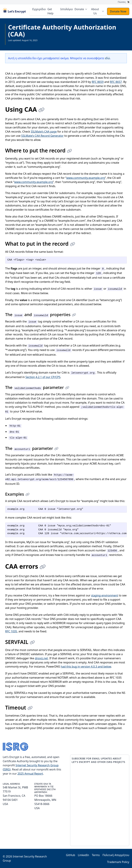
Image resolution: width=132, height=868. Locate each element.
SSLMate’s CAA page (44, 131)
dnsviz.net (41, 658)
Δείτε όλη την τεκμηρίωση (21, 43)
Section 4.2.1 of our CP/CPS (43, 377)
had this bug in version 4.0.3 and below (86, 666)
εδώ (107, 58)
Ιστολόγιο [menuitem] (68, 9)
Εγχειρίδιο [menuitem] (41, 9)
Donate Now (118, 11)
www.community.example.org (86, 178)
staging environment (105, 595)
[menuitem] (82, 9)
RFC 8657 (116, 82)
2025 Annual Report (30, 773)
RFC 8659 (98, 82)
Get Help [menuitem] (52, 11)
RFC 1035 (11, 631)
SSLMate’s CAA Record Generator (42, 136)
